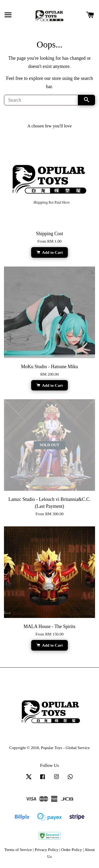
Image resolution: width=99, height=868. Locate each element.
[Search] (41, 100)
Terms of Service (18, 850)
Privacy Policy (46, 850)
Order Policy (72, 850)
